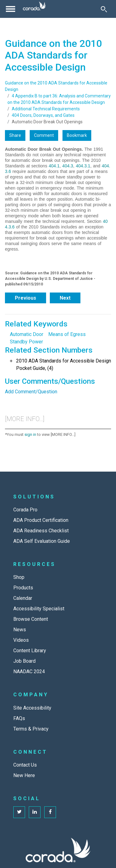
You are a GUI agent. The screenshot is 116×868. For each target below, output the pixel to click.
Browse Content (31, 619)
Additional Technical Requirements (46, 109)
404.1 (54, 166)
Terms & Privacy (31, 729)
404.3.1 (83, 166)
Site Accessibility (32, 708)
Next (65, 298)
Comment (44, 135)
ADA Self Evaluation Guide (42, 541)
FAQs (19, 718)
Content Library (30, 651)
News (20, 630)
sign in (30, 434)
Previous (26, 298)
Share (15, 135)
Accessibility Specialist (39, 609)
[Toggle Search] (104, 9)
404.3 (68, 166)
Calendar (23, 598)
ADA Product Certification (41, 520)
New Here (24, 775)
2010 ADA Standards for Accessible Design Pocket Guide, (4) (64, 364)
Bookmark (77, 135)
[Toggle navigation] (11, 9)
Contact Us (25, 765)
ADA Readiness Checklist (41, 531)
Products (23, 588)
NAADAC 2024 (29, 671)
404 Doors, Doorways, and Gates (43, 115)
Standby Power (26, 342)
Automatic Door (27, 334)
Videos (21, 640)
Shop (19, 577)
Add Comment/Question (31, 392)
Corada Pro (25, 510)
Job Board (24, 661)
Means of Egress (67, 334)
